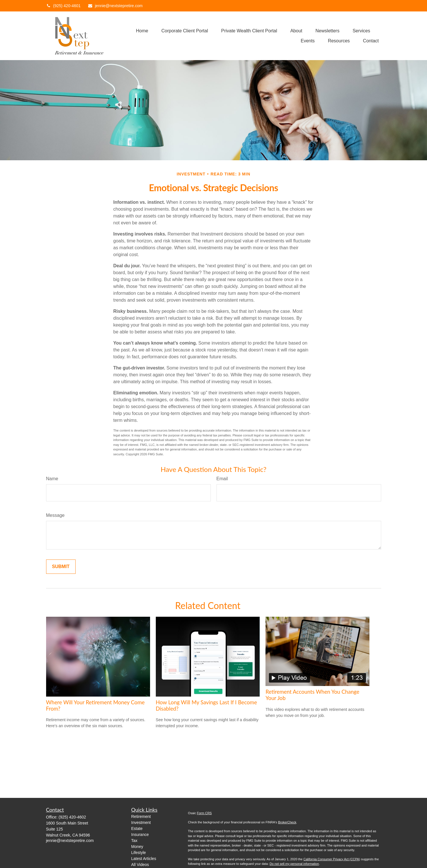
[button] (142, 31)
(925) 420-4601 (63, 6)
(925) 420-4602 (72, 817)
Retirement (141, 816)
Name (52, 479)
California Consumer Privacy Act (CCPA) (332, 859)
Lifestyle (138, 853)
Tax (134, 841)
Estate (137, 829)
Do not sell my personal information (294, 864)
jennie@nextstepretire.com (115, 6)
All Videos (140, 865)
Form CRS (204, 813)
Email (222, 479)
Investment (141, 822)
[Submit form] (61, 567)
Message (55, 515)
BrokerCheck (287, 822)
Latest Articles (144, 859)
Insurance (140, 835)
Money (137, 847)
